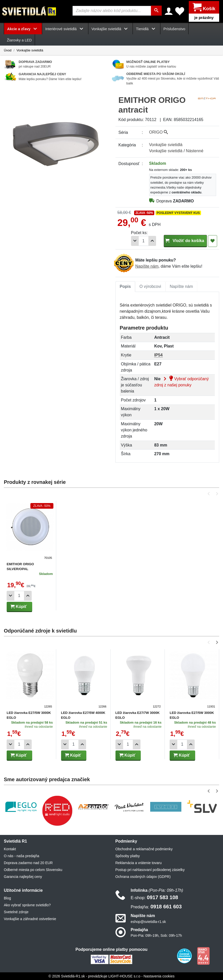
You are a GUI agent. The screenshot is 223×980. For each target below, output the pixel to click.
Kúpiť (19, 606)
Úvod (8, 50)
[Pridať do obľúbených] (213, 241)
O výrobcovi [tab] (150, 286)
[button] (210, 493)
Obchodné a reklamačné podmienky (144, 849)
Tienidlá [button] (146, 29)
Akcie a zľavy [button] (23, 29)
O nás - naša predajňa (22, 856)
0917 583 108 (155, 897)
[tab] (125, 286)
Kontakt (10, 849)
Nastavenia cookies (159, 976)
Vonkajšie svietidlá (30, 50)
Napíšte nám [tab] (181, 286)
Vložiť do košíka (185, 240)
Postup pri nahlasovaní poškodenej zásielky (150, 870)
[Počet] (144, 241)
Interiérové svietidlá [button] (65, 29)
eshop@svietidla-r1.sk (148, 921)
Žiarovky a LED (19, 40)
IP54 (159, 355)
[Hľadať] (157, 11)
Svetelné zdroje (16, 912)
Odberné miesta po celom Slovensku (33, 870)
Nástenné (195, 151)
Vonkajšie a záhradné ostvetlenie (30, 919)
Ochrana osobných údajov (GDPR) (143, 877)
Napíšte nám (147, 266)
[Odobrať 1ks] (135, 241)
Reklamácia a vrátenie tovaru (139, 863)
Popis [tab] (125, 286)
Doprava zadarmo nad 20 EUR (28, 863)
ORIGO (159, 132)
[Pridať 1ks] (152, 241)
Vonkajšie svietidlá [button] (110, 29)
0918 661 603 (156, 907)
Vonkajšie (166, 145)
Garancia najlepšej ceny (23, 877)
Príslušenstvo (174, 29)
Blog (7, 898)
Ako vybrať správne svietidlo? (27, 905)
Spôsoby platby (128, 856)
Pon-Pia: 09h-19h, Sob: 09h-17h (156, 935)
